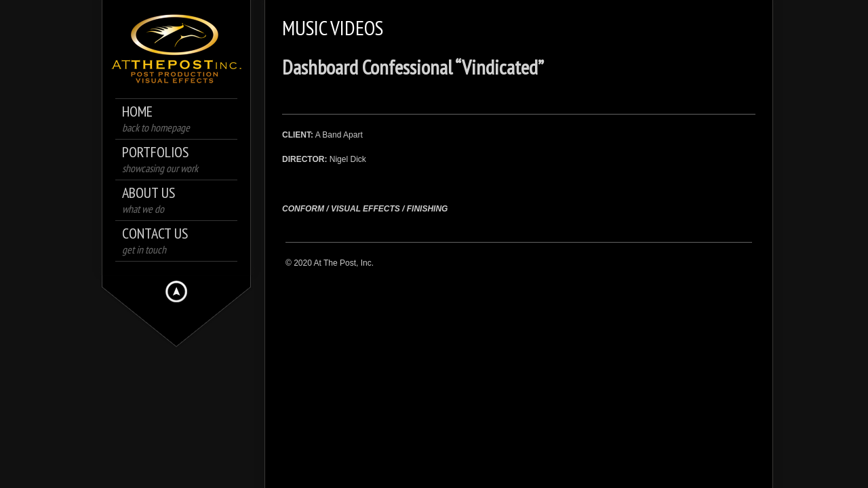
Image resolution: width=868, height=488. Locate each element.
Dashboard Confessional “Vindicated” (413, 67)
